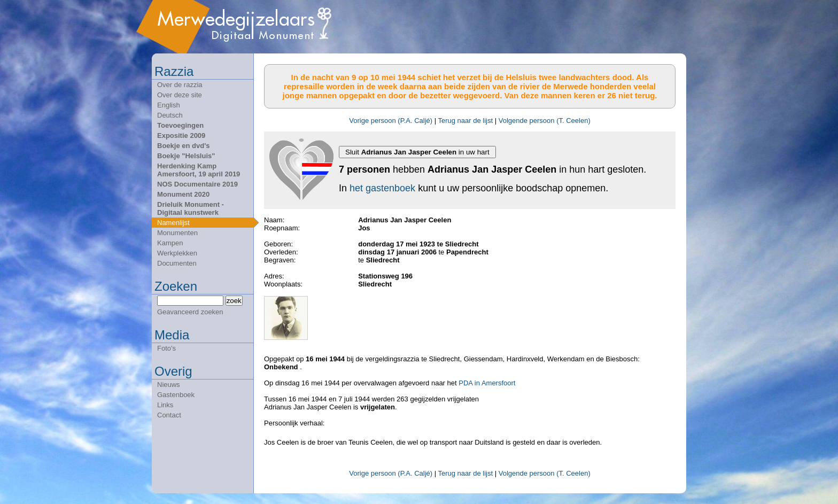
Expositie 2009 (181, 135)
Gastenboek (176, 395)
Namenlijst (173, 223)
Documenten (177, 263)
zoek (234, 301)
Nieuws (169, 385)
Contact (169, 415)
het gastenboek (382, 188)
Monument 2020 (183, 194)
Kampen (170, 243)
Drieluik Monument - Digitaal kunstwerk (191, 208)
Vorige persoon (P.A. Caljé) (391, 121)
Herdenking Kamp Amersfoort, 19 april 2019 (199, 170)
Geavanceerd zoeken (190, 312)
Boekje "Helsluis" (186, 156)
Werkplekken (177, 253)
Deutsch (170, 115)
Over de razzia (180, 85)
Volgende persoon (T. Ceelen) (545, 121)
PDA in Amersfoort (487, 383)
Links (165, 405)
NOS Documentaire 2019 (197, 184)
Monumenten (177, 233)
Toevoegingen (180, 125)
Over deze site (180, 95)
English (169, 105)
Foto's (166, 348)
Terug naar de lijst (465, 121)
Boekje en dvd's (183, 146)
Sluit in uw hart (417, 152)
